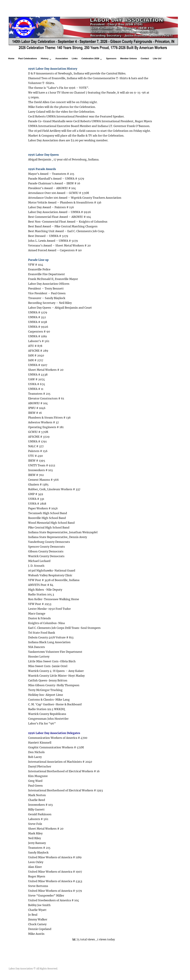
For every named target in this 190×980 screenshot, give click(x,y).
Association (62, 58)
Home (11, 58)
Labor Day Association (21, 969)
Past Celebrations (28, 58)
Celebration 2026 (90, 58)
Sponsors (111, 58)
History (45, 58)
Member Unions (128, 58)
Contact (145, 58)
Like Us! (157, 58)
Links (75, 58)
